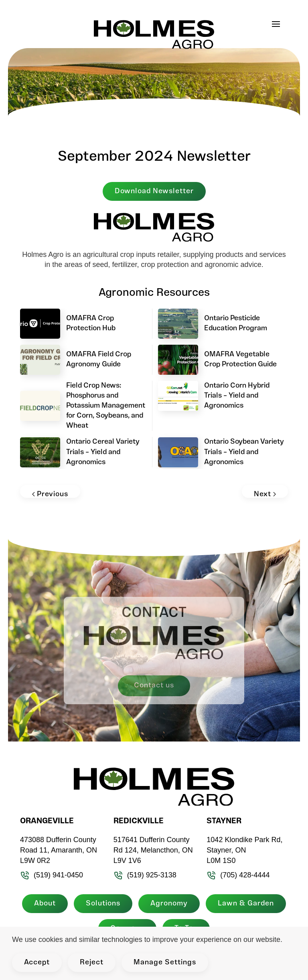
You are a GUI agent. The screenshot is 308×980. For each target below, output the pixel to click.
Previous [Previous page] (50, 494)
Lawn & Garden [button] (244, 904)
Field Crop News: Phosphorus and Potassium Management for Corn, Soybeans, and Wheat (106, 406)
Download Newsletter (154, 191)
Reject (92, 963)
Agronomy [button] (167, 904)
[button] (280, 24)
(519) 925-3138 (143, 875)
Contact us (154, 686)
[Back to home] (154, 32)
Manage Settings (165, 963)
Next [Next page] (265, 494)
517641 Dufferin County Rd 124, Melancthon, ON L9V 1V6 (152, 850)
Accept (37, 963)
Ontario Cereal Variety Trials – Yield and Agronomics (103, 452)
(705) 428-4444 (236, 875)
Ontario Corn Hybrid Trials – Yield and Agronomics (237, 396)
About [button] (43, 904)
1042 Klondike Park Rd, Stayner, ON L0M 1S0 (243, 850)
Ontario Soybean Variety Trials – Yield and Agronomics (244, 452)
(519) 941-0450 (50, 875)
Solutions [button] (101, 904)
